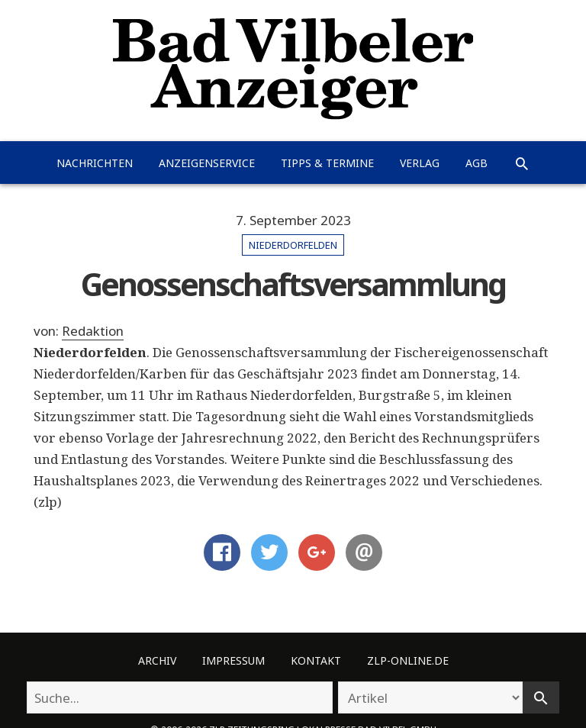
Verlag (420, 163)
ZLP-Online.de (408, 660)
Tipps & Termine (327, 163)
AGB (477, 163)
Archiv (157, 660)
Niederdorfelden (293, 245)
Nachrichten (95, 163)
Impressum (233, 660)
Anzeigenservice (207, 163)
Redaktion (93, 331)
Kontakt (316, 660)
